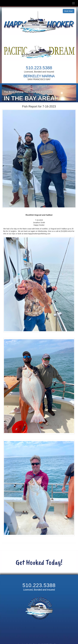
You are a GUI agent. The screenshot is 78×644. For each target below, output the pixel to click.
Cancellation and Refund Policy (39, 635)
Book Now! (69, 11)
